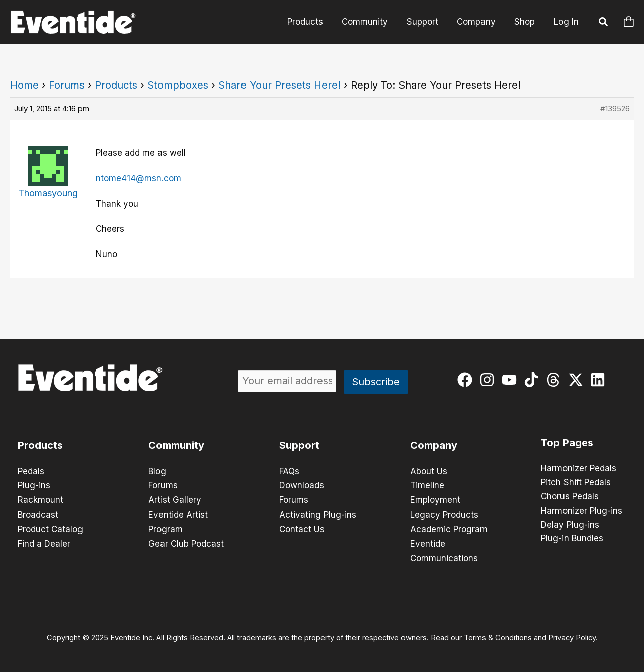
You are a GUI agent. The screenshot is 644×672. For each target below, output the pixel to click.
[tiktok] (534, 380)
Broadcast (38, 514)
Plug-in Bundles (572, 539)
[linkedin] (600, 380)
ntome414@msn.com (138, 178)
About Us (429, 471)
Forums (67, 85)
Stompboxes (178, 85)
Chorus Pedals (570, 497)
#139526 (615, 108)
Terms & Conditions (498, 635)
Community (370, 22)
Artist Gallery (175, 499)
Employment (435, 499)
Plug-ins (34, 485)
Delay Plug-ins (570, 525)
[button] (604, 23)
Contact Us (302, 528)
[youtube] (511, 380)
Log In (566, 22)
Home (24, 85)
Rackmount (41, 499)
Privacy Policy (572, 635)
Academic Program (449, 528)
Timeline (427, 485)
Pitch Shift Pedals (576, 483)
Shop (525, 22)
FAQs (289, 471)
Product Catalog (50, 528)
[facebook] (467, 380)
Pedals (31, 471)
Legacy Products (444, 514)
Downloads (302, 485)
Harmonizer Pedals (579, 469)
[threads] (556, 380)
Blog (157, 471)
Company (478, 22)
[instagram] (489, 380)
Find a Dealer (44, 542)
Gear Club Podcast (186, 542)
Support (426, 22)
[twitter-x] (578, 380)
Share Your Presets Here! (279, 85)
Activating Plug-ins (318, 514)
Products (312, 22)
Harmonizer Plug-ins (582, 511)
